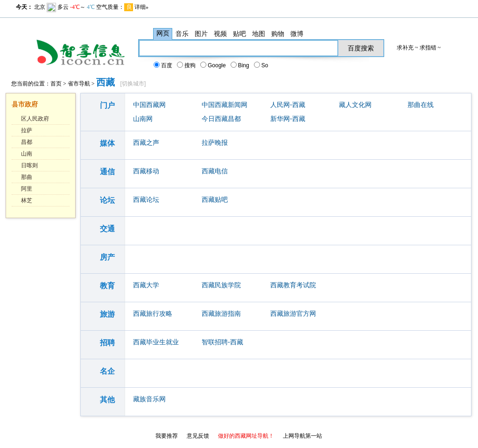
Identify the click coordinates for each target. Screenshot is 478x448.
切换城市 (133, 84)
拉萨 (27, 130)
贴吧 (239, 34)
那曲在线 (421, 105)
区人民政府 (35, 119)
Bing (240, 65)
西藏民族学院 (221, 285)
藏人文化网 (355, 105)
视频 (220, 34)
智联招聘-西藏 (222, 342)
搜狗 (187, 65)
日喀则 (29, 165)
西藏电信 (215, 171)
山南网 (143, 119)
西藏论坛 (146, 199)
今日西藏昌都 (221, 119)
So (262, 65)
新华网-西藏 (288, 119)
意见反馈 (198, 436)
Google (214, 65)
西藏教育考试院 (293, 285)
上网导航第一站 (302, 436)
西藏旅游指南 (221, 313)
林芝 (27, 200)
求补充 (405, 48)
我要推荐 (167, 436)
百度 (163, 65)
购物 (278, 34)
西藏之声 (146, 142)
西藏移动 (146, 171)
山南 (27, 154)
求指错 (428, 48)
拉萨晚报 (215, 142)
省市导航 (79, 84)
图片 (201, 34)
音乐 (182, 34)
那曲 (27, 177)
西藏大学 (146, 285)
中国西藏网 (149, 105)
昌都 (27, 142)
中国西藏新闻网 (225, 105)
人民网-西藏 (288, 105)
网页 (163, 33)
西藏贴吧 (215, 199)
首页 (56, 84)
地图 (259, 34)
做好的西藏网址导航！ (246, 436)
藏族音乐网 (149, 399)
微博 (297, 34)
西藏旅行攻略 (153, 313)
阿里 (27, 189)
